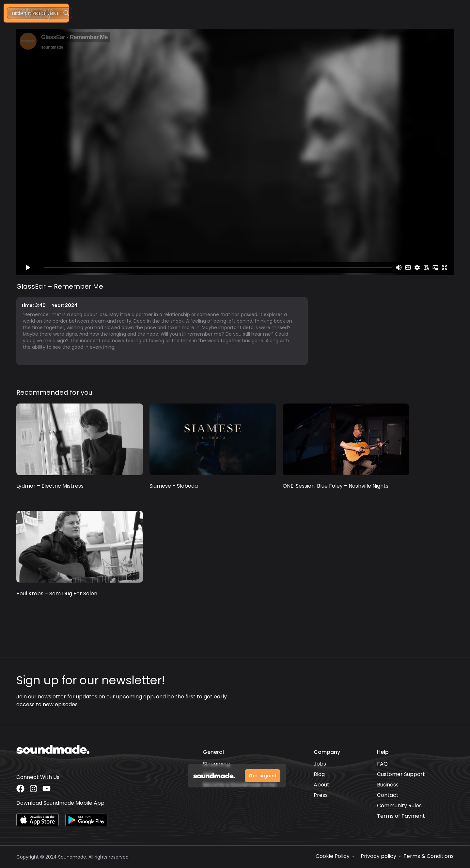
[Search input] (379, 13)
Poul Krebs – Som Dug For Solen (57, 594)
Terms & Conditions (429, 856)
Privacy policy (378, 856)
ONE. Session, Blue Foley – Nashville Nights (336, 486)
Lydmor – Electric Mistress (50, 486)
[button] (314, 13)
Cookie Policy (333, 856)
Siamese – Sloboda (174, 486)
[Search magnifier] (409, 13)
